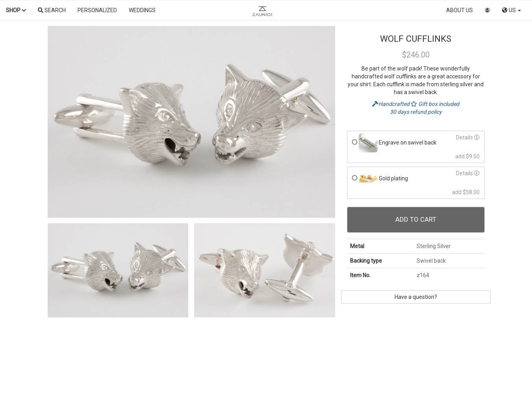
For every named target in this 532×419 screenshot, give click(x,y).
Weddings (142, 10)
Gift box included (435, 104)
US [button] (512, 10)
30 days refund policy (416, 112)
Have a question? (416, 297)
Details (468, 137)
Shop (16, 10)
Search (52, 10)
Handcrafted (391, 104)
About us (460, 10)
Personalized (97, 10)
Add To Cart (416, 219)
